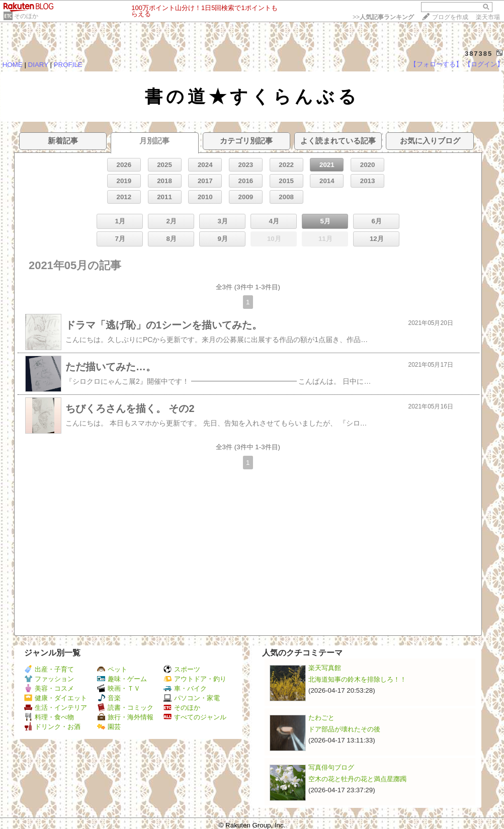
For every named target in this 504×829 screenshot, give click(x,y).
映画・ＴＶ (119, 688)
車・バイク (185, 688)
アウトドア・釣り (195, 679)
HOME (13, 65)
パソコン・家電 (192, 698)
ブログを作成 (450, 17)
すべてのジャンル (195, 717)
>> (383, 17)
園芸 (109, 727)
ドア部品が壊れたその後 (344, 729)
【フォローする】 (436, 64)
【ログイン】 (484, 64)
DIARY (38, 65)
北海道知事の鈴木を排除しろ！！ (357, 679)
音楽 (109, 698)
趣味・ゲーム (122, 679)
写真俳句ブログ (331, 767)
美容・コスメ (49, 688)
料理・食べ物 (49, 717)
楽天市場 (488, 17)
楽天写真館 (325, 668)
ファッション (49, 679)
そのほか (26, 16)
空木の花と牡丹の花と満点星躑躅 (357, 779)
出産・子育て (49, 669)
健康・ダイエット (56, 698)
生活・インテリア (56, 708)
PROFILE (68, 65)
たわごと (321, 718)
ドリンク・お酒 (52, 727)
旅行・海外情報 (125, 717)
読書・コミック (125, 708)
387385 (479, 54)
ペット (112, 669)
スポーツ (182, 669)
